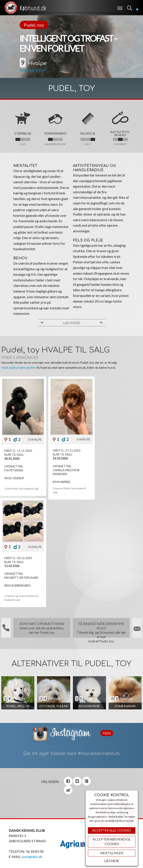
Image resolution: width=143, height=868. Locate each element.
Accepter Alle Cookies (112, 830)
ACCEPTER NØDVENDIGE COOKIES (112, 842)
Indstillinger (112, 853)
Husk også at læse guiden (19, 367)
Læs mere (112, 861)
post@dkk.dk (32, 857)
